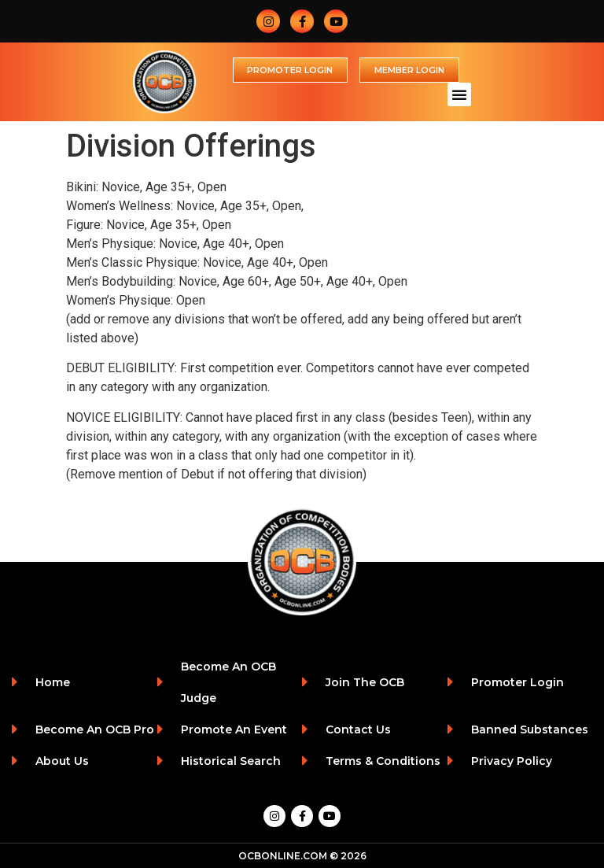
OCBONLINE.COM (283, 856)
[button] (459, 94)
